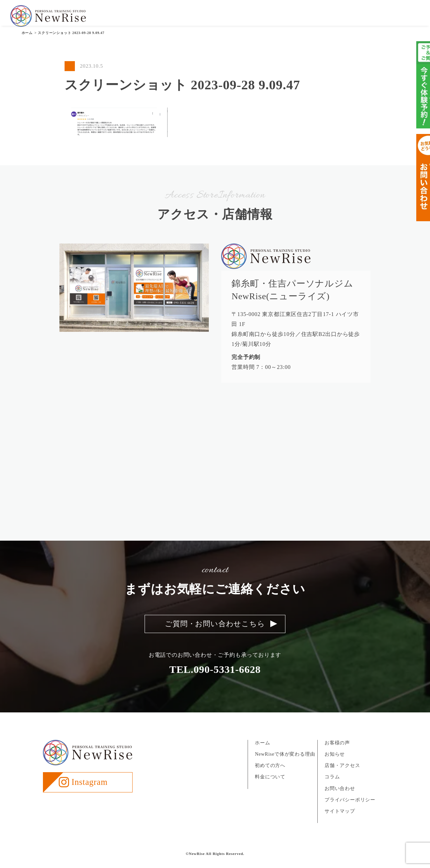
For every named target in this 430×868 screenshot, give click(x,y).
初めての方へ (237, 17)
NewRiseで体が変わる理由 (285, 761)
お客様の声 (305, 17)
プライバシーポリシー (350, 807)
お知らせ (332, 17)
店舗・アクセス (365, 17)
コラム (332, 784)
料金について (272, 17)
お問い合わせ (402, 17)
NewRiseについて (197, 17)
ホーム (262, 750)
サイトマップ (340, 818)
